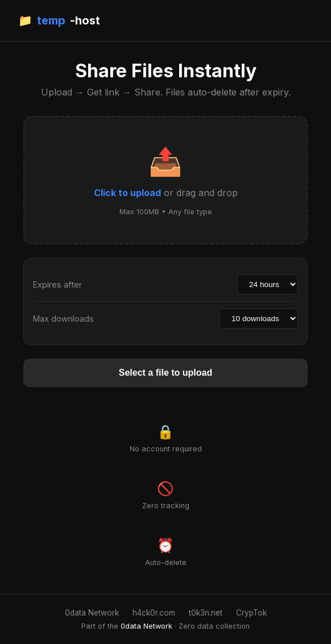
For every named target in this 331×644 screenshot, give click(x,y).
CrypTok (251, 613)
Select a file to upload (165, 373)
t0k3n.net (206, 613)
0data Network (92, 613)
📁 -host (59, 20)
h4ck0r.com (154, 613)
